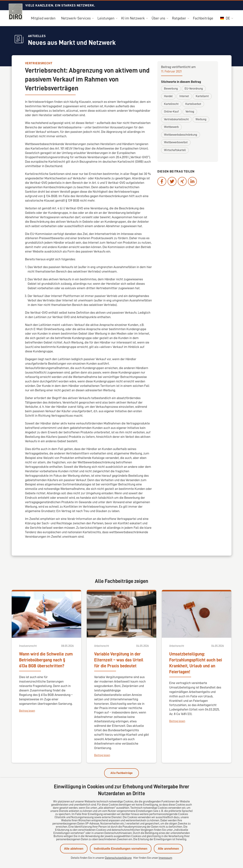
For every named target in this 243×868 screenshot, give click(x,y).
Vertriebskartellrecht (176, 119)
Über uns (158, 18)
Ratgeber (179, 18)
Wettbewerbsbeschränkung (181, 135)
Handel (168, 96)
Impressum (165, 858)
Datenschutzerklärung (118, 858)
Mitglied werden (43, 18)
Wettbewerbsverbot (176, 142)
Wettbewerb (171, 127)
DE (225, 18)
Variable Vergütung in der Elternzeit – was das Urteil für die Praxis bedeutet (119, 660)
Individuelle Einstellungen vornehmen (121, 849)
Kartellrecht (171, 104)
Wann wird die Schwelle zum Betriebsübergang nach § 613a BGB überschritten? (46, 660)
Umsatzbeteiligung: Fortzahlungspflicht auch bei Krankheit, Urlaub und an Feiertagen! (196, 663)
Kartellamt (202, 96)
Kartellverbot (193, 104)
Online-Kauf (171, 112)
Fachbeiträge (203, 18)
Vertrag (190, 112)
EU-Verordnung (194, 89)
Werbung (201, 119)
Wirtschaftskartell (175, 150)
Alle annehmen (168, 849)
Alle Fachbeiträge (122, 773)
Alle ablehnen (74, 849)
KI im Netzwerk (133, 18)
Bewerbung (171, 89)
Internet (184, 96)
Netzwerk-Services (76, 18)
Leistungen (106, 18)
